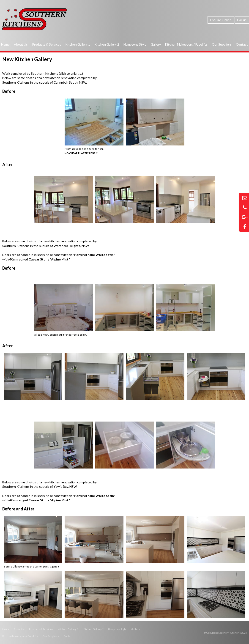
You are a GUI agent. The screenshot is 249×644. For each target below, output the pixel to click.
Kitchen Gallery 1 (68, 629)
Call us (242, 20)
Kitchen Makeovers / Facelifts (20, 636)
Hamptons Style (117, 629)
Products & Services (41, 629)
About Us (19, 629)
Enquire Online (221, 20)
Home (6, 629)
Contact (68, 636)
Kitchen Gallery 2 (93, 629)
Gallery (135, 629)
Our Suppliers (51, 636)
